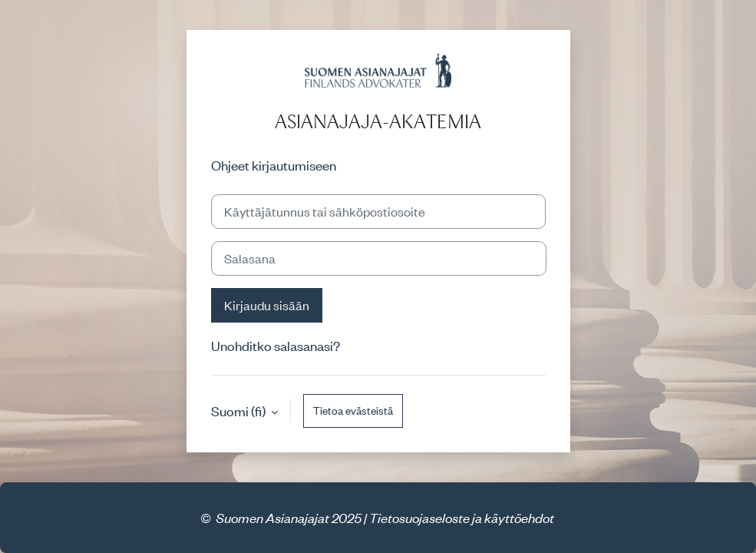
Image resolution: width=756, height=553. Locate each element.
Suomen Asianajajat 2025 (289, 518)
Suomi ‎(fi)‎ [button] (239, 411)
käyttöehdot (519, 518)
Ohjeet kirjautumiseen (274, 165)
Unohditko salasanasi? (276, 346)
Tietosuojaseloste (419, 518)
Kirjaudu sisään (267, 305)
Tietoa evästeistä (353, 411)
